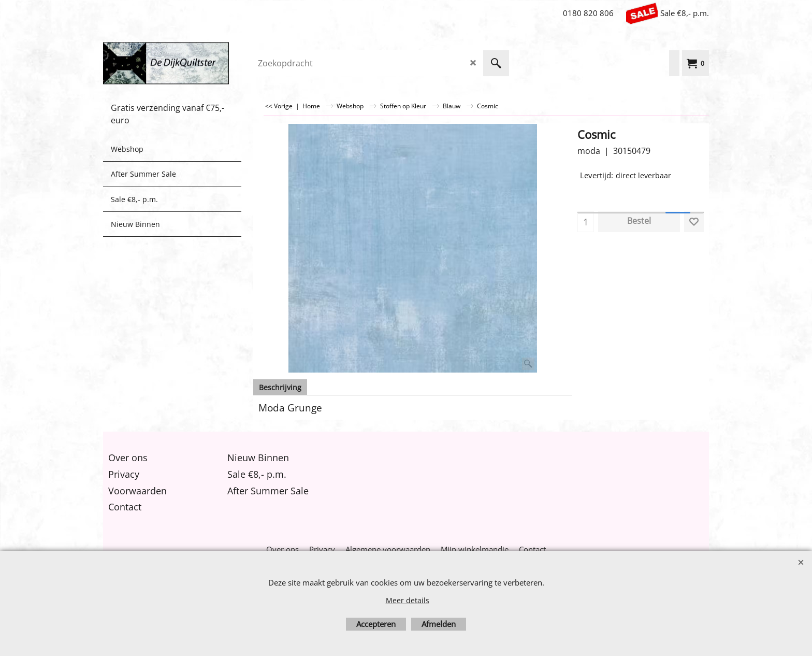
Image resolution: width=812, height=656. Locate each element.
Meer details (408, 600)
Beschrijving (280, 387)
